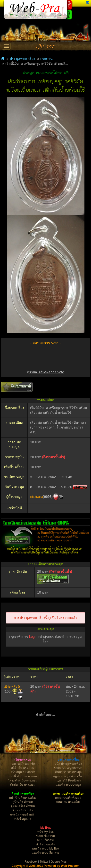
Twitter (44, 862)
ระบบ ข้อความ (45, 836)
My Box (45, 828)
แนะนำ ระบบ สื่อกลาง (45, 853)
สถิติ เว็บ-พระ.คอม (23, 768)
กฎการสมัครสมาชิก (23, 764)
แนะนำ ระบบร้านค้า (23, 815)
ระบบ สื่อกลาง (45, 840)
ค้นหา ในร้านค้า (23, 810)
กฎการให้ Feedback (68, 780)
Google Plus (59, 862)
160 (8, 691)
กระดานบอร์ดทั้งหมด (68, 798)
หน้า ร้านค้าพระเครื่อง (23, 798)
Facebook (31, 862)
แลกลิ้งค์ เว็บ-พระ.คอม (23, 776)
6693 (48, 497)
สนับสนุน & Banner (23, 772)
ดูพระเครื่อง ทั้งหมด (23, 806)
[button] (88, 3)
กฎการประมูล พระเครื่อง (68, 776)
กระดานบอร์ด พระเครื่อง (68, 794)
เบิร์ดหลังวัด (12, 686)
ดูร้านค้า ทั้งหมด (23, 802)
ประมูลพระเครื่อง (22, 59)
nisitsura (36, 497)
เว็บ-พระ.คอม (23, 760)
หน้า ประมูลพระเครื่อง (68, 764)
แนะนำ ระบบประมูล (68, 785)
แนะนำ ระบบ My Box (46, 849)
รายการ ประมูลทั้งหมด (68, 768)
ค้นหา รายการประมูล (68, 772)
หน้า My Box (45, 832)
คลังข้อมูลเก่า (23, 819)
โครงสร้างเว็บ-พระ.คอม (23, 780)
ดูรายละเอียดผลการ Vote (45, 372)
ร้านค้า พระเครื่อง (23, 794)
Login (33, 637)
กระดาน (46, 59)
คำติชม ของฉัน (45, 844)
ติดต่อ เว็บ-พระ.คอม (23, 785)
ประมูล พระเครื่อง (68, 760)
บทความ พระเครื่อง (68, 802)
